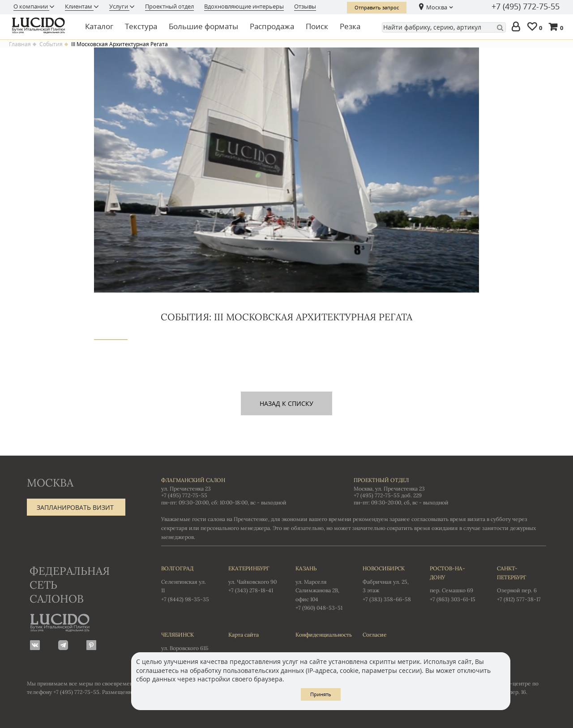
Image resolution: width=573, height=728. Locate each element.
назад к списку (286, 403)
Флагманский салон (193, 480)
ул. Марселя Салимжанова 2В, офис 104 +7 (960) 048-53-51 (320, 588)
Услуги (119, 6)
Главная (20, 44)
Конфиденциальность (320, 635)
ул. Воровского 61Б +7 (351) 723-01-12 (186, 645)
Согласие (375, 635)
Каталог (99, 26)
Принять (321, 694)
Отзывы (305, 6)
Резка (350, 26)
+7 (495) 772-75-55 (526, 7)
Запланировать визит (75, 507)
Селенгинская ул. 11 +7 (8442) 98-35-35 (186, 583)
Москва (437, 7)
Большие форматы (203, 26)
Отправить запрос (377, 7)
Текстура (141, 26)
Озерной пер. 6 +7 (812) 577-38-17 (522, 583)
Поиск (317, 26)
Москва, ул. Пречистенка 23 (389, 489)
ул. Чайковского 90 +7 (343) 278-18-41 (253, 579)
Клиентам (79, 6)
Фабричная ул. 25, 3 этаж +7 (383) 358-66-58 (387, 583)
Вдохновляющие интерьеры (244, 6)
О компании (31, 6)
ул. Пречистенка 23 (186, 489)
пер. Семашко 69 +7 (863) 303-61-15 (454, 583)
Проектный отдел (169, 6)
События (51, 44)
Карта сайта (244, 635)
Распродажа (272, 26)
